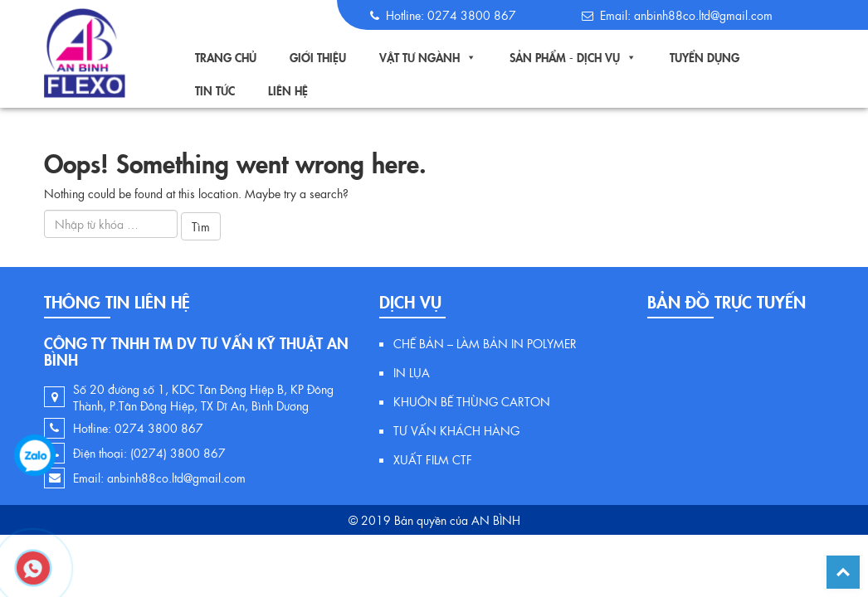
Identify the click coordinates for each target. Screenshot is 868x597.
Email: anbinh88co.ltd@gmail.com (159, 478)
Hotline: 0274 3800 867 (138, 428)
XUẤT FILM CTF (433, 459)
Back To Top (843, 572)
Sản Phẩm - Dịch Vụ (565, 57)
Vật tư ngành (419, 57)
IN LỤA (412, 372)
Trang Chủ (226, 57)
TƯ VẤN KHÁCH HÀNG (456, 430)
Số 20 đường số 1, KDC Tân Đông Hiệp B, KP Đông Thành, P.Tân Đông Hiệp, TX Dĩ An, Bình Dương (203, 397)
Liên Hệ (288, 90)
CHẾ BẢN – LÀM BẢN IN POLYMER (485, 343)
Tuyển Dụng (705, 57)
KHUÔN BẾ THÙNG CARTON (472, 401)
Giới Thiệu (318, 57)
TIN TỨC (215, 90)
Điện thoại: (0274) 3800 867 (149, 453)
